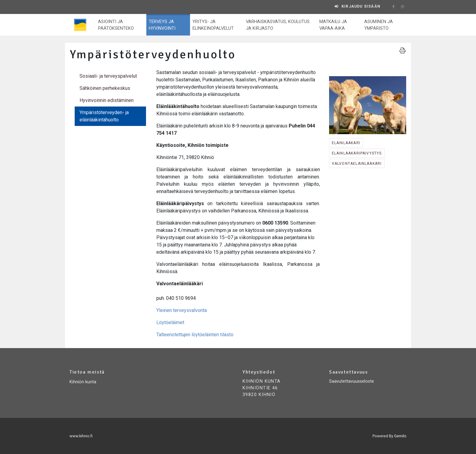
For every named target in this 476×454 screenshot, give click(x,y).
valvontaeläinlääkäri (357, 164)
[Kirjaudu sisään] (357, 6)
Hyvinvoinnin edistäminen (107, 100)
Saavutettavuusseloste (352, 381)
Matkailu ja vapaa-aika (333, 25)
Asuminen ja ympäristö (379, 25)
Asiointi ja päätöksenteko (116, 25)
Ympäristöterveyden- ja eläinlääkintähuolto (104, 116)
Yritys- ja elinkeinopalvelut (213, 25)
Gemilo (400, 436)
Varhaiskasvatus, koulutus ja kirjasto (278, 25)
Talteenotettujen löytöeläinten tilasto (195, 335)
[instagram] (403, 7)
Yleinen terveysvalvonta (182, 310)
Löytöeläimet (170, 322)
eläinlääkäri (346, 143)
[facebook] (393, 7)
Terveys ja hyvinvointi (162, 25)
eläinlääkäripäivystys (357, 153)
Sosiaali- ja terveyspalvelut (108, 76)
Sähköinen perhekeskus (105, 88)
